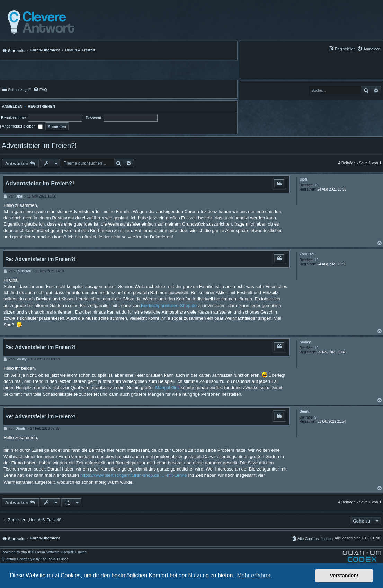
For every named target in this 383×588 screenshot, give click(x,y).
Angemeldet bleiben (22, 126)
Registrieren (41, 106)
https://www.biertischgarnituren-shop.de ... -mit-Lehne (134, 475)
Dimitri (305, 411)
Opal (303, 179)
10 (316, 185)
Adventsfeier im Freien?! (39, 146)
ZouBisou (308, 254)
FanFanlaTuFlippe (55, 559)
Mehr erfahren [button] (254, 575)
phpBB (26, 552)
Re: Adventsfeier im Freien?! (41, 259)
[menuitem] (369, 49)
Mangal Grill (167, 388)
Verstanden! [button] (344, 576)
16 (316, 260)
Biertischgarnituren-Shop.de (169, 305)
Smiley (305, 342)
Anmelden (11, 106)
